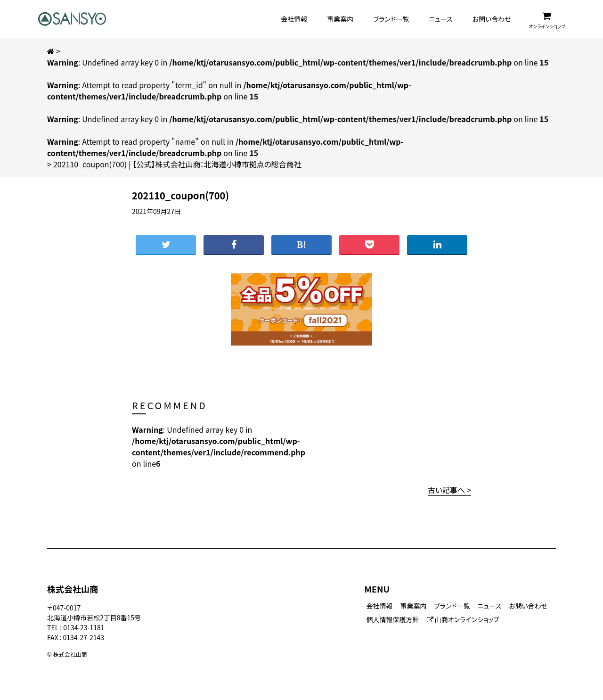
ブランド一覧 (391, 19)
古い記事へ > (449, 490)
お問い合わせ (492, 19)
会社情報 (294, 19)
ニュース (440, 19)
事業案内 (340, 19)
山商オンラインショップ (463, 619)
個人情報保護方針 (393, 619)
